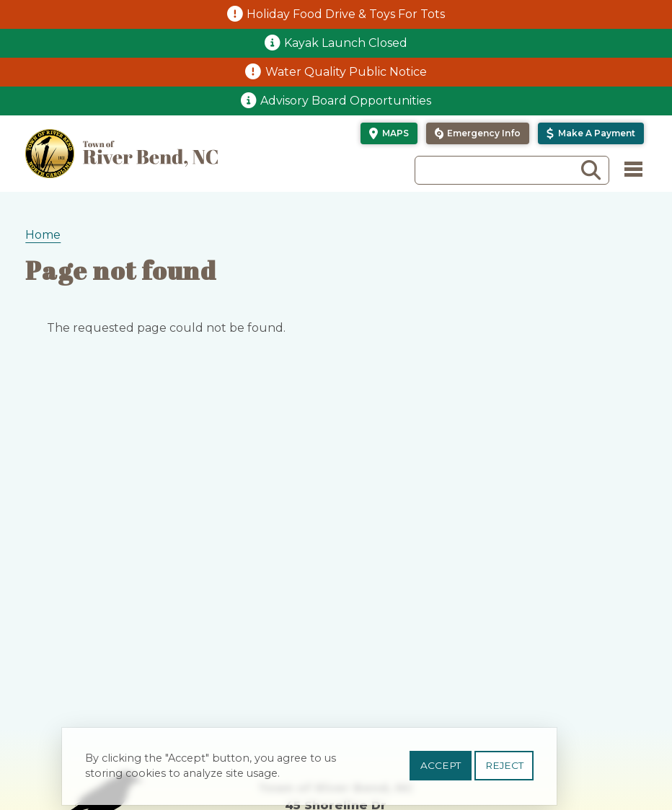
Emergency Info (484, 133)
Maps (395, 133)
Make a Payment (597, 133)
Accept (441, 770)
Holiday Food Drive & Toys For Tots (346, 14)
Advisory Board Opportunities (346, 101)
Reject (504, 770)
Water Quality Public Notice (346, 72)
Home (43, 235)
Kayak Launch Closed (346, 43)
